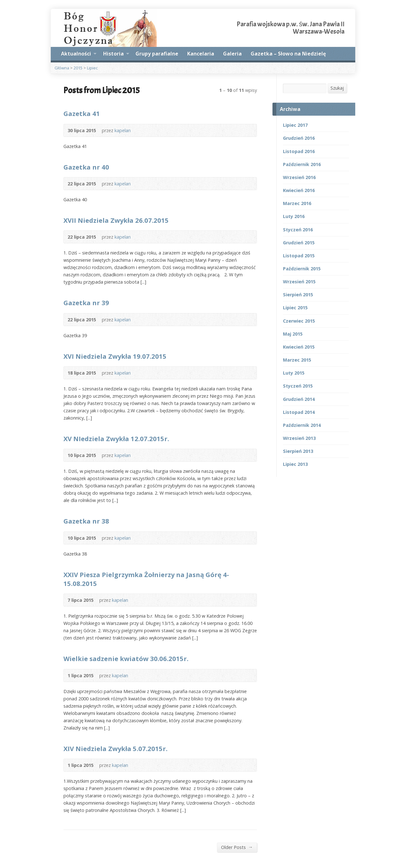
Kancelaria (201, 54)
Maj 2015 (293, 334)
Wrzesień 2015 (299, 282)
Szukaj (337, 88)
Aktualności (79, 55)
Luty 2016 (294, 216)
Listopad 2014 (299, 412)
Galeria (232, 54)
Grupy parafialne (157, 54)
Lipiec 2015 (295, 308)
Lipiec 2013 (295, 464)
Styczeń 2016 (298, 230)
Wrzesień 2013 (299, 438)
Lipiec (92, 68)
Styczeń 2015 (298, 386)
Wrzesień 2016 (299, 177)
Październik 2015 (302, 269)
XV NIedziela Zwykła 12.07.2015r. (116, 439)
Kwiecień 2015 (299, 347)
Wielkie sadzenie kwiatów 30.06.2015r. (126, 659)
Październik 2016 (302, 164)
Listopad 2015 (299, 256)
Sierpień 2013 (298, 451)
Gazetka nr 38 (86, 521)
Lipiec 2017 (295, 125)
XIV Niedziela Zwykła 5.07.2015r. (115, 749)
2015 (78, 68)
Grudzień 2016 (299, 138)
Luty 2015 (294, 373)
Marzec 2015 (297, 360)
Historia (116, 55)
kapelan (123, 130)
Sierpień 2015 (298, 295)
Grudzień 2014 (299, 399)
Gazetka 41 (82, 113)
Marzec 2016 (297, 203)
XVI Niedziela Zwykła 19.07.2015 (115, 356)
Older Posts (237, 847)
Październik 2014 (302, 425)
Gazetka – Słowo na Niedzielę (288, 54)
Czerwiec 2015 (299, 321)
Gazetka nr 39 (86, 303)
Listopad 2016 (299, 151)
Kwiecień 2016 (299, 190)
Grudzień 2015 (299, 243)
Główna (62, 68)
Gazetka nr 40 (86, 167)
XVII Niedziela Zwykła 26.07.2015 (116, 220)
